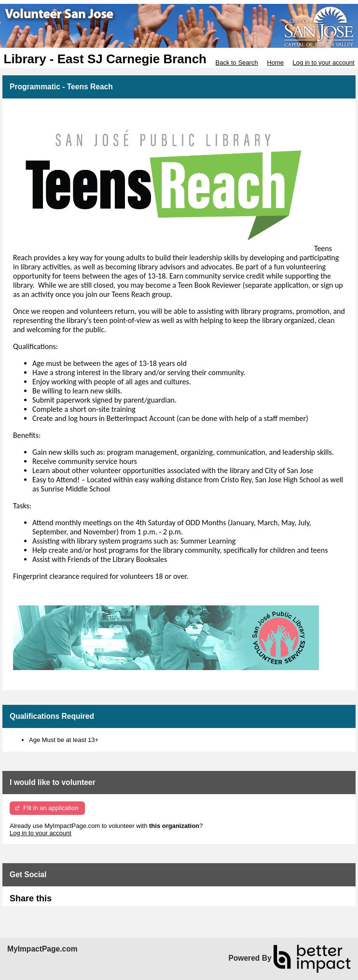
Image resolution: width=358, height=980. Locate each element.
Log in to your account (324, 63)
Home (275, 63)
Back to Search (236, 63)
